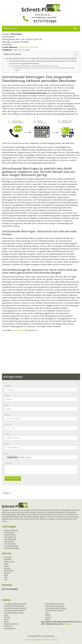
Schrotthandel (18, 330)
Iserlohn (48, 617)
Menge (7, 396)
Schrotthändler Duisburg (54, 610)
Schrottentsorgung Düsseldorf (15, 604)
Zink (6, 577)
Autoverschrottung (11, 530)
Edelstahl (7, 559)
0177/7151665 (45, 21)
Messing (7, 569)
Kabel (6, 564)
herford (7, 617)
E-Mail (7, 444)
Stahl (6, 575)
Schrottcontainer (10, 544)
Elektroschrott (9, 562)
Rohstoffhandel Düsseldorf (14, 606)
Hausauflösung (10, 535)
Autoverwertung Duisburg (55, 606)
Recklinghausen (10, 629)
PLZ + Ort (8, 425)
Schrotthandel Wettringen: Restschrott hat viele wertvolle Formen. (35, 66)
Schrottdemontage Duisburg (56, 608)
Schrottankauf (9, 541)
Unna (47, 613)
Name (7, 405)
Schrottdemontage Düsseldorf (15, 608)
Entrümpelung (9, 533)
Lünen (6, 615)
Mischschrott (9, 571)
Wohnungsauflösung (12, 548)
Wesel (6, 619)
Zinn (6, 580)
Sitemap (54, 640)
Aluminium (8, 557)
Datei (6, 454)
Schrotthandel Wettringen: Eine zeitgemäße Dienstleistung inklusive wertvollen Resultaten (41, 58)
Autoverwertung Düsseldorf (14, 610)
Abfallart (8, 386)
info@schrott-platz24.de (28, 47)
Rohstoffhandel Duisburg (54, 604)
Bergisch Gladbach (11, 624)
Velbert (48, 615)
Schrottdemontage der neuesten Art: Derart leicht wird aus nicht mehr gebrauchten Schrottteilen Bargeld (45, 69)
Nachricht (8, 463)
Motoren (7, 573)
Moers (6, 622)
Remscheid (8, 626)
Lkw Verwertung (10, 537)
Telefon (7, 434)
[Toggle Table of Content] (74, 55)
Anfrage (67, 624)
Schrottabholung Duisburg (14, 613)
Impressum (46, 640)
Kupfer (7, 566)
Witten (48, 619)
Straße (7, 415)
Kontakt (28, 640)
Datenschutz (36, 640)
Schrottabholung (10, 539)
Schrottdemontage (11, 546)
